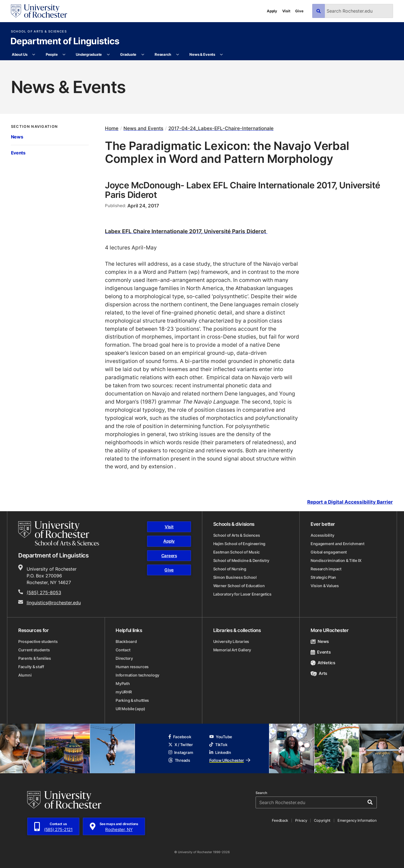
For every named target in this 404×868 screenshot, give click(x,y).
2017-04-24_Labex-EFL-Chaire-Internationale (221, 128)
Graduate (128, 54)
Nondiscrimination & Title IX (336, 560)
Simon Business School (235, 577)
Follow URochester (230, 760)
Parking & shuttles (132, 700)
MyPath (123, 683)
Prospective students (38, 641)
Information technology (137, 675)
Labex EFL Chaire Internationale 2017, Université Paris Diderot (186, 231)
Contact (123, 650)
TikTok (218, 745)
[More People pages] (64, 55)
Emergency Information (357, 820)
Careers (169, 556)
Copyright (322, 820)
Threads (179, 760)
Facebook (180, 737)
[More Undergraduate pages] (108, 55)
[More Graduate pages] (143, 55)
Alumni (25, 675)
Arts (319, 673)
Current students (34, 650)
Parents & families (35, 658)
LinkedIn (220, 752)
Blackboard (126, 641)
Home (112, 128)
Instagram (181, 752)
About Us (20, 54)
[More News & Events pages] (221, 55)
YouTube (221, 737)
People (52, 54)
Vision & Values (325, 586)
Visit (286, 11)
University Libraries (231, 641)
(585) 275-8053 (44, 592)
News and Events (143, 128)
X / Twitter (181, 745)
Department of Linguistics (65, 41)
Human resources (132, 667)
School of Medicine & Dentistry (241, 560)
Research (163, 54)
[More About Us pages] (34, 55)
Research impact (326, 569)
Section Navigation (35, 127)
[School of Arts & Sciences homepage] (59, 533)
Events (18, 153)
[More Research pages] (177, 55)
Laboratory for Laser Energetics (242, 594)
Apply (272, 11)
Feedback (280, 820)
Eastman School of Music (237, 552)
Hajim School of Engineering (239, 544)
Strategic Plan (323, 577)
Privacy (301, 820)
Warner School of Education (239, 586)
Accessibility (322, 535)
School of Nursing (230, 569)
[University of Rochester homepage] (39, 11)
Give (299, 11)
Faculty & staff (31, 667)
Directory (124, 658)
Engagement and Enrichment (338, 544)
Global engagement (329, 552)
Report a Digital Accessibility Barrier (350, 502)
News (17, 137)
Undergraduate (89, 54)
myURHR (124, 692)
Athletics (323, 663)
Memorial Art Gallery (232, 650)
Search (261, 793)
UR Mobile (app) (130, 709)
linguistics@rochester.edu (54, 603)
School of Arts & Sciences (39, 32)
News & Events (202, 54)
